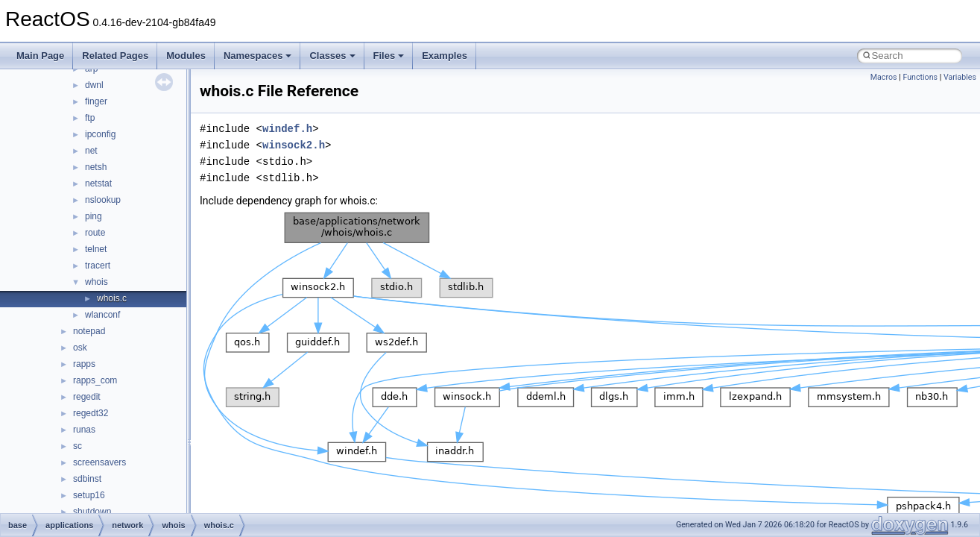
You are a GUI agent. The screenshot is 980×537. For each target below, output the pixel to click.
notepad (89, 331)
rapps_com (95, 380)
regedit (87, 397)
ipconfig (100, 134)
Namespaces (258, 56)
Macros (884, 77)
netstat (98, 183)
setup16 (89, 495)
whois (97, 282)
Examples (445, 56)
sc (78, 446)
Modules (186, 56)
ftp (90, 118)
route (95, 233)
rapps (84, 364)
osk (80, 348)
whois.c (112, 298)
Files (389, 56)
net (91, 151)
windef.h (287, 129)
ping (94, 216)
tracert (98, 266)
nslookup (103, 200)
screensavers (99, 462)
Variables (960, 77)
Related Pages (115, 56)
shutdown (92, 512)
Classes (332, 56)
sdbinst (87, 479)
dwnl (94, 85)
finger (96, 101)
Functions (920, 77)
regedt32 (91, 413)
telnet (96, 249)
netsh (96, 167)
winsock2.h (294, 145)
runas (84, 430)
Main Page (40, 56)
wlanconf (102, 315)
